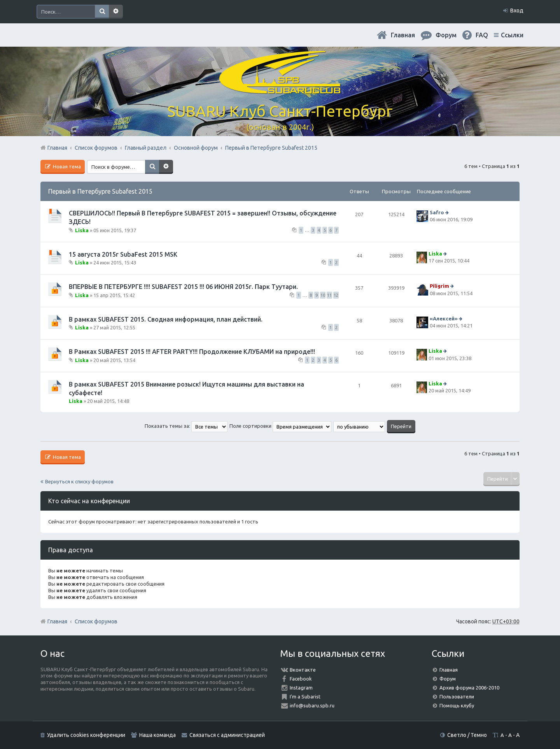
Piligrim (439, 286)
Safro (437, 212)
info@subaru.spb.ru (312, 705)
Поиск (102, 12)
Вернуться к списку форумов (79, 481)
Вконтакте (303, 670)
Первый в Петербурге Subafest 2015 (100, 191)
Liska (82, 230)
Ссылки (512, 35)
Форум (448, 679)
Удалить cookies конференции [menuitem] (86, 735)
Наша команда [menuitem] (157, 735)
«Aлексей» (444, 318)
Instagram (301, 688)
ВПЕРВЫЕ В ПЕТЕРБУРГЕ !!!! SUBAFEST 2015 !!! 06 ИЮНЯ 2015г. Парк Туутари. (183, 287)
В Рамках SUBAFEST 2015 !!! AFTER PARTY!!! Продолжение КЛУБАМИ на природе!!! (192, 352)
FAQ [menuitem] (482, 35)
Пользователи (457, 696)
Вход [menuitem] (517, 10)
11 (329, 295)
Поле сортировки (280, 426)
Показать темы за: (186, 426)
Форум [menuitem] (446, 35)
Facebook (301, 679)
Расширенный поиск (116, 12)
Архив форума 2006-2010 (469, 688)
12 (336, 295)
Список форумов (96, 621)
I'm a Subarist (305, 696)
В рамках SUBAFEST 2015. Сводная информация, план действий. (166, 319)
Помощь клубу (457, 705)
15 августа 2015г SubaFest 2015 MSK (123, 254)
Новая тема (66, 166)
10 (323, 295)
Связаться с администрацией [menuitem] (227, 735)
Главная (403, 35)
